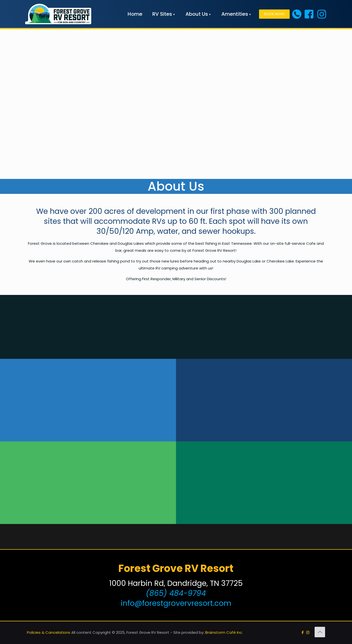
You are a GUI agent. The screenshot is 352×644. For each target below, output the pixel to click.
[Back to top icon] (320, 632)
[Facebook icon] (303, 632)
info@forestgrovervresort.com (176, 603)
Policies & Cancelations (49, 632)
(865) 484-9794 (176, 593)
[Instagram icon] (308, 632)
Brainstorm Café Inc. (224, 632)
